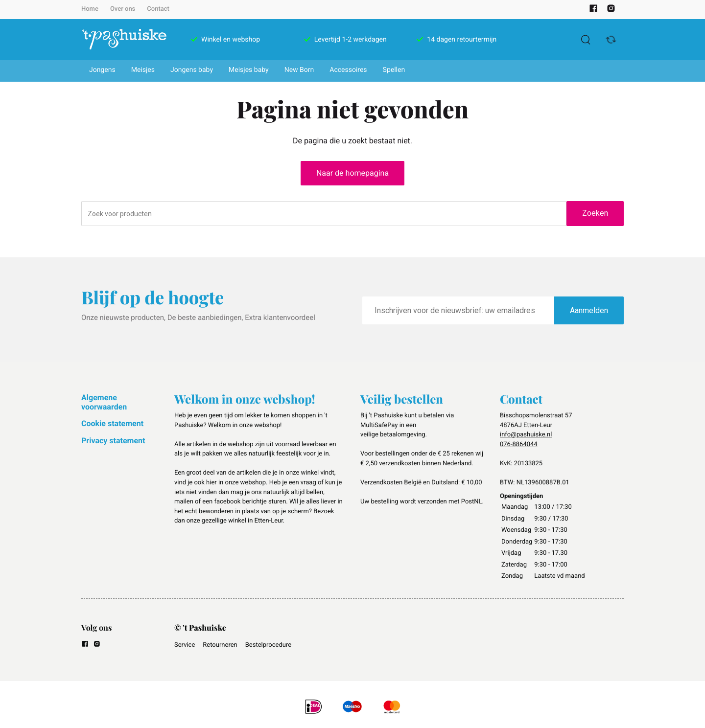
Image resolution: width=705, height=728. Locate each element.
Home (90, 9)
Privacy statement (113, 441)
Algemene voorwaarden (104, 402)
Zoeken (595, 213)
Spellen (394, 70)
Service (185, 645)
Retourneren (220, 645)
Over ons (123, 9)
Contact (158, 9)
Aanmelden (589, 310)
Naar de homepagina (352, 173)
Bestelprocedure (268, 645)
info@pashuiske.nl (526, 435)
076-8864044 (519, 444)
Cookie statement (112, 423)
